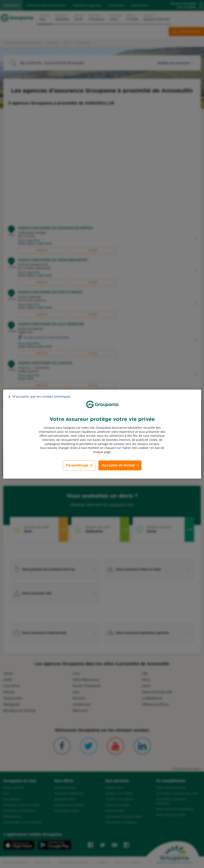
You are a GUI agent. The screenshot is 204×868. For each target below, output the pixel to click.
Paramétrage (77, 465)
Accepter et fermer (118, 465)
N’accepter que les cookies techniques (42, 396)
